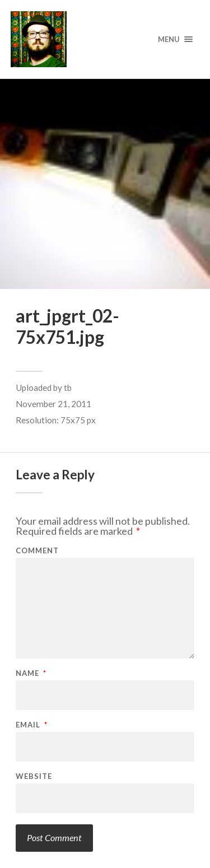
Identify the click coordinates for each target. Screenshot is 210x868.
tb (68, 388)
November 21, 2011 (53, 404)
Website (34, 776)
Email (32, 725)
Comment (37, 551)
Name (31, 673)
